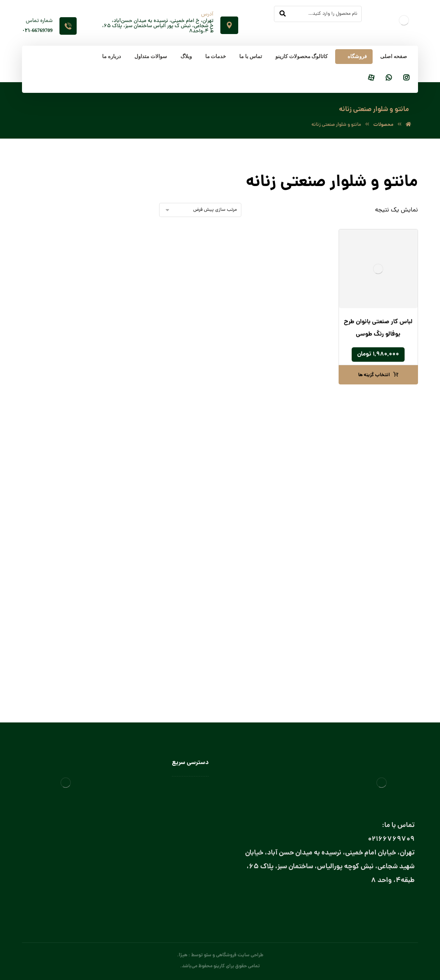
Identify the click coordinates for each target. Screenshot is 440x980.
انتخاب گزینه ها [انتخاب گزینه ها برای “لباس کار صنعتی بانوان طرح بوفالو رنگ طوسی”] (374, 375)
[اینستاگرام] (406, 78)
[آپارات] (371, 78)
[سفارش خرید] (200, 210)
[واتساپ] (389, 78)
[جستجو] (283, 14)
